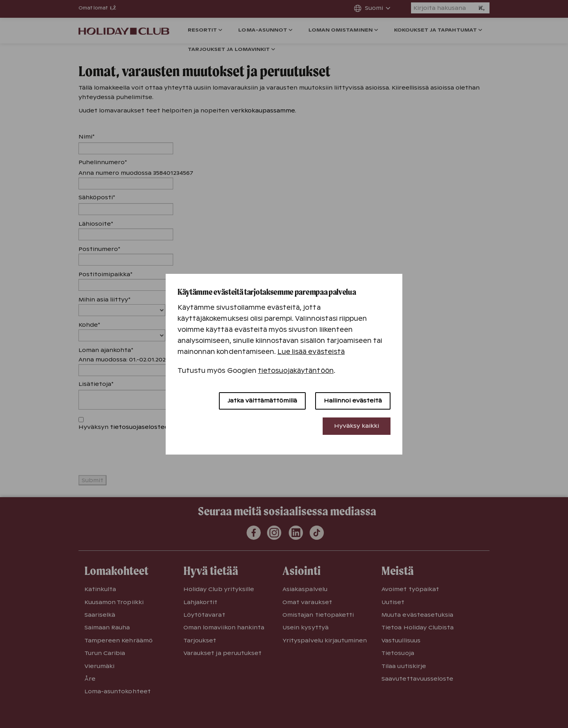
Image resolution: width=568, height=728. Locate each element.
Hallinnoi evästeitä (353, 400)
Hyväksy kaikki (357, 426)
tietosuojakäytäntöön (296, 371)
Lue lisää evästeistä (311, 352)
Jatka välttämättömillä (262, 400)
